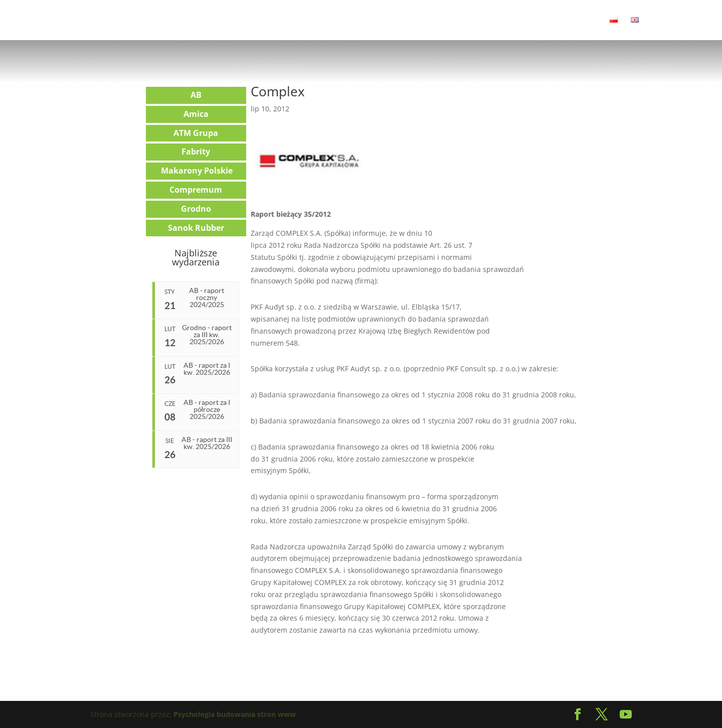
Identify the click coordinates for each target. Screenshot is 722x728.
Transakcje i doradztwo (302, 21)
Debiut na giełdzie (490, 21)
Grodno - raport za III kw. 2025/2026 (207, 335)
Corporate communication (400, 21)
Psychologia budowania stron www (235, 714)
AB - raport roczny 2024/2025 (207, 298)
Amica (196, 114)
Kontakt (583, 21)
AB (196, 95)
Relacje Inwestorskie (204, 21)
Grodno (196, 209)
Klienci (545, 21)
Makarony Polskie (197, 171)
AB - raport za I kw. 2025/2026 (207, 369)
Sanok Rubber (196, 228)
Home (93, 21)
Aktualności (136, 21)
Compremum (196, 190)
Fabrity (196, 152)
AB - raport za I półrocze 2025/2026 (207, 409)
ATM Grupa (196, 133)
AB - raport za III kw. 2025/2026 (208, 444)
